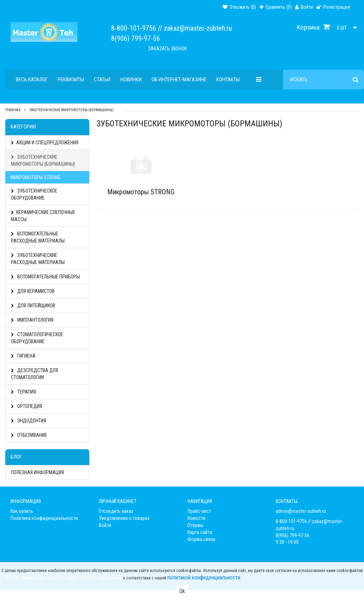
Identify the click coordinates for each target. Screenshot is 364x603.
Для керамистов (33, 291)
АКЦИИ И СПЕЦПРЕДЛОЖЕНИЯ (45, 143)
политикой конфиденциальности (204, 577)
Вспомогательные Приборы (45, 277)
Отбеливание (29, 435)
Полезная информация (37, 472)
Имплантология (32, 320)
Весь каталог (32, 80)
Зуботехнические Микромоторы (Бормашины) (43, 161)
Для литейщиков (33, 306)
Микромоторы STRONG (36, 177)
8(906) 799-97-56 (136, 38)
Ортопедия (27, 406)
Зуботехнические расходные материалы (38, 259)
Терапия (23, 392)
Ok (182, 591)
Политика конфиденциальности (44, 518)
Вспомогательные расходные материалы (38, 237)
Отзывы (195, 525)
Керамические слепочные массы (43, 216)
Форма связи (201, 539)
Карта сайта (200, 532)
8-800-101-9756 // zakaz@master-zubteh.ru (171, 28)
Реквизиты (71, 80)
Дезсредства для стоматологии (34, 374)
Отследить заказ (116, 511)
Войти (105, 525)
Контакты (228, 80)
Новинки (131, 80)
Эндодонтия (28, 421)
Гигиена (23, 356)
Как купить (22, 511)
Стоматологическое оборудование (37, 338)
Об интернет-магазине (179, 80)
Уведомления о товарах (124, 518)
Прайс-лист (199, 511)
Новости (196, 518)
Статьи (102, 80)
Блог (16, 457)
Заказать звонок (167, 49)
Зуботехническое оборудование (34, 194)
